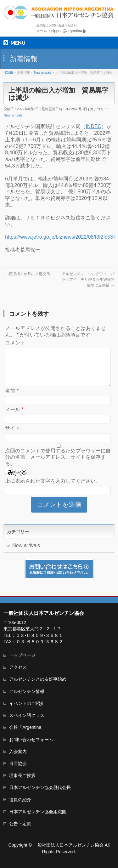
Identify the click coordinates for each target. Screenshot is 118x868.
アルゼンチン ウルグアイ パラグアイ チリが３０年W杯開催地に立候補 (88, 280)
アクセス (18, 667)
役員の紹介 (20, 800)
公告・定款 (20, 824)
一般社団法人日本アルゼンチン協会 (68, 845)
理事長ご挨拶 (22, 776)
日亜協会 (18, 764)
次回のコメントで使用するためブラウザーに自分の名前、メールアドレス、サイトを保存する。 (58, 465)
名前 (12, 398)
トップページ (22, 655)
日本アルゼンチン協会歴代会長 (40, 788)
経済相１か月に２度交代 (27, 274)
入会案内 (18, 752)
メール (14, 417)
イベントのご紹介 (27, 704)
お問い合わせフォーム (31, 740)
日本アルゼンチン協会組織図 (38, 812)
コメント (15, 343)
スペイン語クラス (27, 716)
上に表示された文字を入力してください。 (53, 488)
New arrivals (13, 115)
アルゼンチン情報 (27, 692)
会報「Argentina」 (27, 728)
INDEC (93, 126)
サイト (13, 436)
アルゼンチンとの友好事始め (38, 679)
